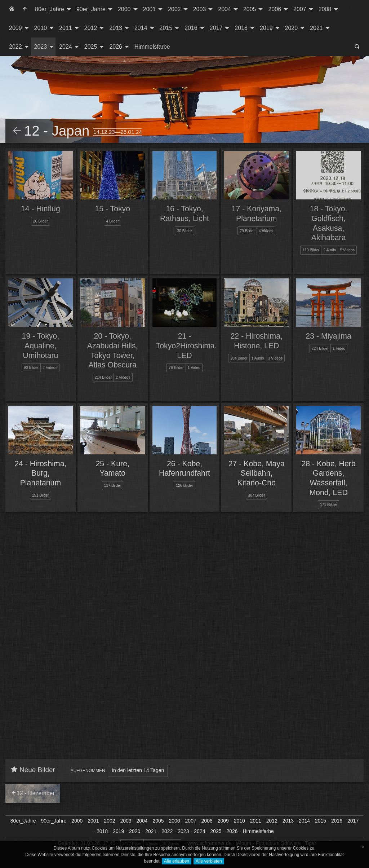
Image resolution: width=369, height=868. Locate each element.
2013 (116, 28)
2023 (41, 47)
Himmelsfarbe (152, 47)
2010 (41, 28)
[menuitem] (12, 9)
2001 (150, 9)
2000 (124, 9)
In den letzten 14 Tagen (138, 770)
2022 (15, 47)
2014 (141, 28)
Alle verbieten (209, 861)
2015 (166, 28)
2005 (250, 9)
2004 (224, 9)
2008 (325, 9)
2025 (91, 47)
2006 (275, 9)
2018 (241, 28)
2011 (66, 28)
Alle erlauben (177, 861)
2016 (191, 28)
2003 (200, 9)
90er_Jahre (91, 9)
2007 (300, 9)
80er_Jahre (50, 9)
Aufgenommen (88, 771)
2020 (292, 28)
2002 (174, 9)
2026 (116, 47)
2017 (216, 28)
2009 (15, 28)
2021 (316, 28)
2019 (266, 28)
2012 (91, 28)
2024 (66, 47)
